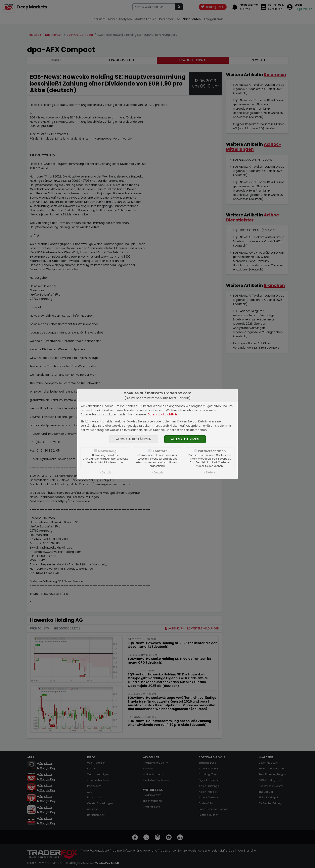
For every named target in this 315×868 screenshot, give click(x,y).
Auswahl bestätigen (134, 439)
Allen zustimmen (185, 439)
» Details (105, 472)
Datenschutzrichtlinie (163, 414)
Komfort (160, 451)
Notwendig (107, 451)
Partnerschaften (212, 451)
